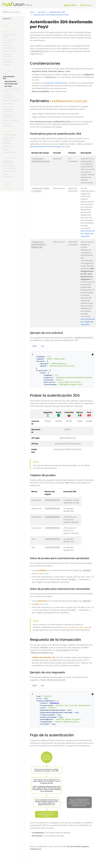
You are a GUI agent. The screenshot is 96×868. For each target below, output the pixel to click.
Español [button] (7, 18)
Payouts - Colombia (11, 120)
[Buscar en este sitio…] (12, 12)
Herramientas (8, 131)
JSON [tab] (34, 346)
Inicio (5, 26)
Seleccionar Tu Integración (9, 41)
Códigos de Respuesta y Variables (8, 62)
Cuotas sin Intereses (11, 100)
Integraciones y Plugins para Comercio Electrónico (9, 141)
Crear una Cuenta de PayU (10, 36)
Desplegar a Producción (8, 56)
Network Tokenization (8, 124)
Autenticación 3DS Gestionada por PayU (11, 84)
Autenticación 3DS (9, 78)
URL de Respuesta (10, 171)
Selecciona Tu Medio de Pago (9, 47)
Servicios (7, 70)
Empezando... (8, 31)
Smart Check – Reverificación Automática (9, 109)
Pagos (5, 74)
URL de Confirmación (8, 176)
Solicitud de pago (10, 135)
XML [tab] (43, 346)
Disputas (6, 149)
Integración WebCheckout (8, 162)
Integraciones (9, 158)
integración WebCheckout (56, 83)
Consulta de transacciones (9, 96)
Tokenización (8, 104)
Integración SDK (9, 168)
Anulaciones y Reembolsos (8, 116)
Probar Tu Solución (10, 51)
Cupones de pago (10, 152)
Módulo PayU (8, 146)
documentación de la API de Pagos (45, 147)
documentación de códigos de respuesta (88, 234)
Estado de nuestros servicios (7, 185)
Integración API (9, 166)
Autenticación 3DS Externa (12, 91)
